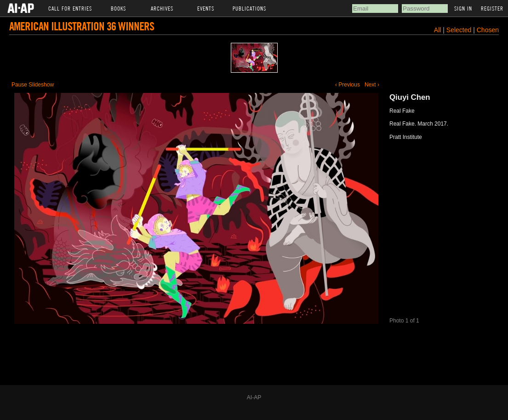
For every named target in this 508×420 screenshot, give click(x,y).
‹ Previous (348, 85)
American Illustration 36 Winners (82, 26)
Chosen (488, 30)
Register (492, 8)
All (438, 30)
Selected (460, 30)
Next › (372, 85)
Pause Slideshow (33, 85)
